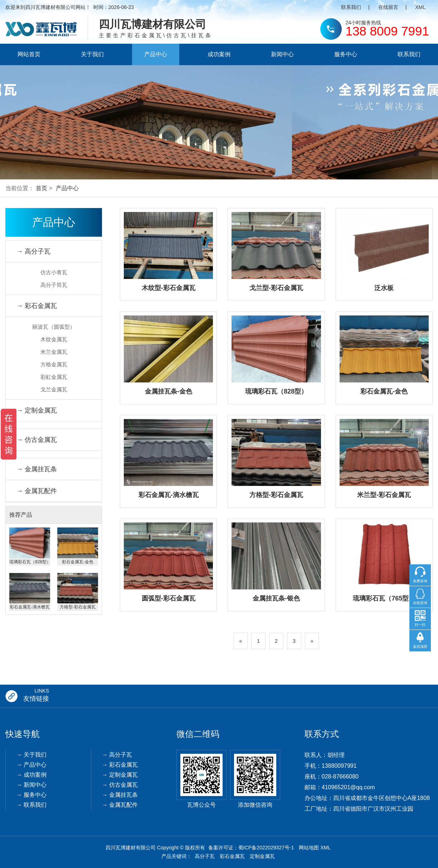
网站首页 (29, 54)
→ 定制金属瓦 (37, 410)
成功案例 (219, 54)
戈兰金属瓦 (54, 389)
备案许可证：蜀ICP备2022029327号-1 (251, 848)
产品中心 (156, 54)
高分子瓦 (205, 856)
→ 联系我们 (31, 805)
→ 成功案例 (31, 775)
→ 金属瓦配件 (37, 491)
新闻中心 (282, 54)
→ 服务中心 (31, 795)
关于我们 (92, 54)
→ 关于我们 (31, 755)
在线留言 (388, 7)
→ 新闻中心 (31, 785)
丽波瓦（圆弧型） (54, 327)
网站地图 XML (315, 848)
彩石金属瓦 (232, 856)
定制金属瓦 (262, 856)
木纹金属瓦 (54, 339)
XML (420, 7)
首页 (42, 188)
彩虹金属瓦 (54, 377)
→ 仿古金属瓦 (37, 440)
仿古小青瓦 (54, 272)
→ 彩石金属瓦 (37, 306)
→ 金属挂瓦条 (37, 469)
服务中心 (346, 54)
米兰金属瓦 (54, 352)
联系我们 (351, 7)
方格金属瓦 (54, 364)
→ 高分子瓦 (33, 251)
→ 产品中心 (31, 765)
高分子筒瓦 (54, 285)
